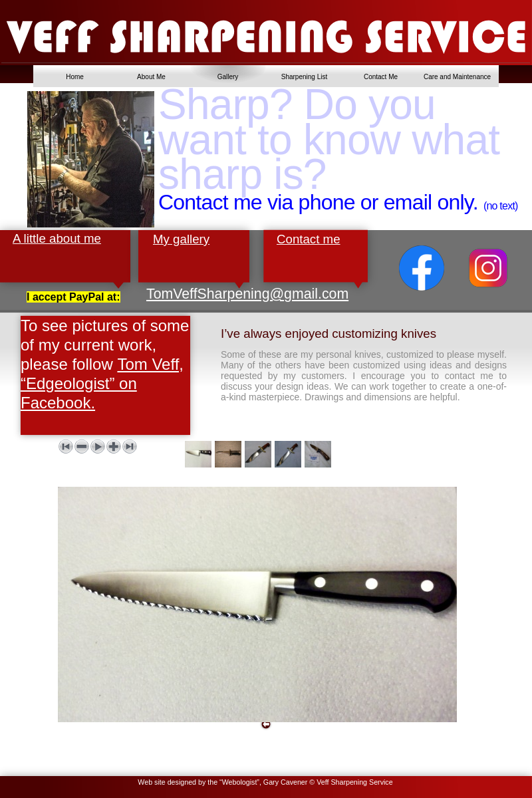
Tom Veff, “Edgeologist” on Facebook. (102, 383)
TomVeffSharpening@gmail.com (247, 294)
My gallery (181, 239)
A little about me (57, 238)
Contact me (309, 239)
